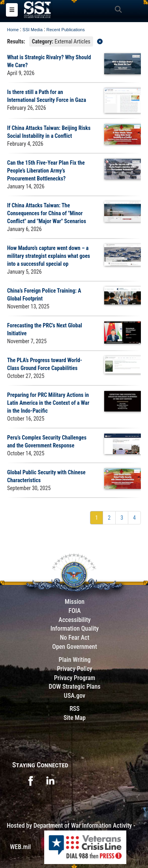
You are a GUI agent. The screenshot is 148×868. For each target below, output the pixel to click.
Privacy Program (75, 678)
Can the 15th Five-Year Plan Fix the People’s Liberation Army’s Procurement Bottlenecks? (46, 171)
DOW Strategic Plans (74, 687)
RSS (75, 709)
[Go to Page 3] (122, 518)
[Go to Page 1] (96, 518)
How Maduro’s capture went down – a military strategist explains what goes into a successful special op (49, 256)
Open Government (75, 647)
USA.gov (75, 696)
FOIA (74, 611)
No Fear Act (75, 638)
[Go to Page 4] (134, 518)
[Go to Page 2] (109, 518)
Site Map (75, 718)
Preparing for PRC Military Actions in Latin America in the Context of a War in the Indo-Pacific (48, 403)
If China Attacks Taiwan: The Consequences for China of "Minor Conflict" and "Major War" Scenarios (47, 213)
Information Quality (75, 628)
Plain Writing (74, 660)
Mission (75, 602)
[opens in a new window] (30, 780)
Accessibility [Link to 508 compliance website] (74, 620)
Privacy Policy (74, 669)
